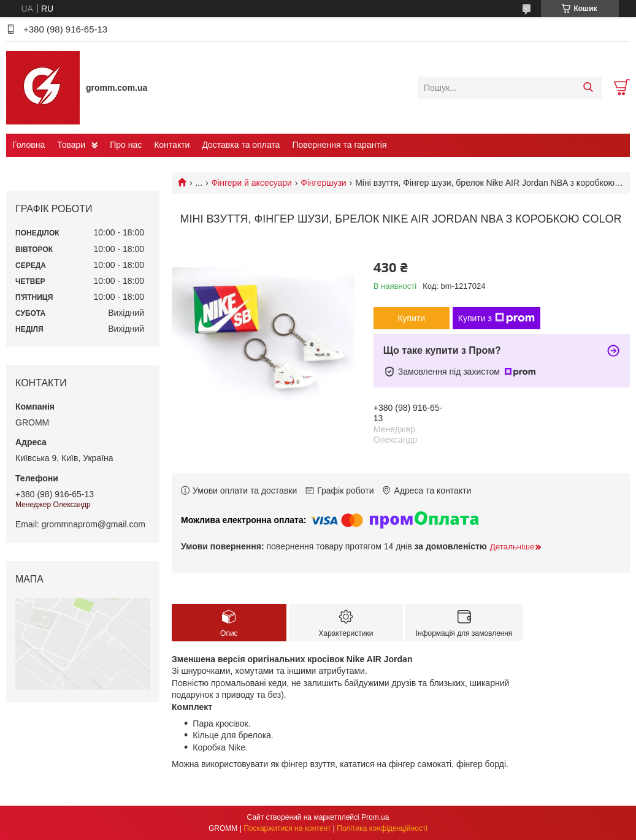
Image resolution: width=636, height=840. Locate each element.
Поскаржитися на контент (287, 828)
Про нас (126, 145)
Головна (29, 145)
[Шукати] (588, 88)
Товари (71, 145)
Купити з (496, 318)
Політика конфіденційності (382, 828)
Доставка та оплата (241, 145)
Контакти (172, 145)
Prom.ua (375, 817)
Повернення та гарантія (339, 145)
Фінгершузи (323, 183)
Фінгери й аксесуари (252, 183)
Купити (411, 318)
